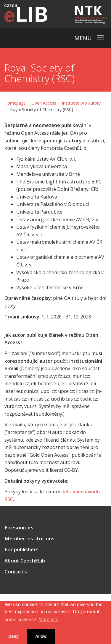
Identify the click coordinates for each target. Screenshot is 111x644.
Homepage (15, 103)
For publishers (21, 549)
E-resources (19, 528)
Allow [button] (41, 636)
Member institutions (29, 539)
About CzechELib (25, 561)
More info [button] (48, 620)
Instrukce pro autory (81, 103)
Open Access (44, 103)
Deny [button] (13, 636)
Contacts (16, 572)
